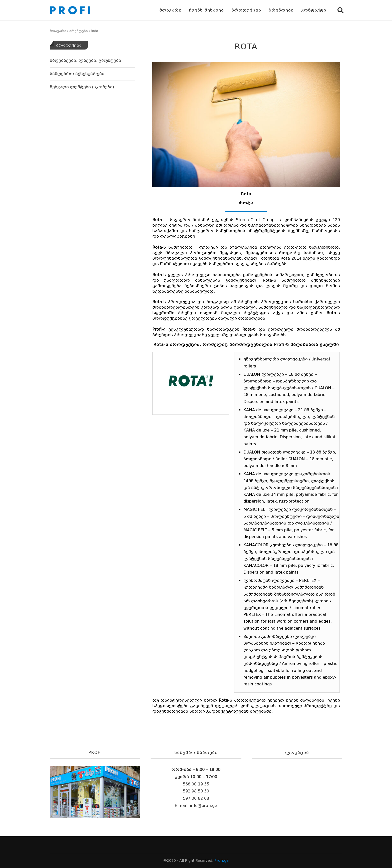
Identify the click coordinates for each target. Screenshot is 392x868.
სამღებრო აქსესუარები (77, 74)
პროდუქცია (246, 10)
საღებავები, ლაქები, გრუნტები (85, 60)
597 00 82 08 (196, 798)
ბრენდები (281, 10)
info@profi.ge (204, 806)
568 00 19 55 (196, 784)
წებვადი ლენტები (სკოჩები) (82, 87)
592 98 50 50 (196, 791)
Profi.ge (222, 860)
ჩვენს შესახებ (207, 10)
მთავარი (170, 10)
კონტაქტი (314, 10)
